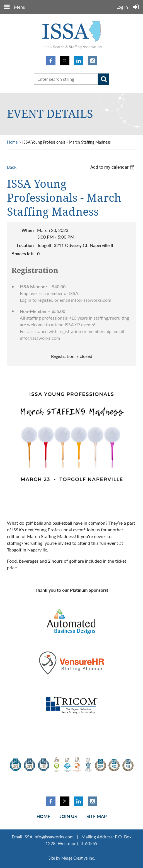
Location (25, 245)
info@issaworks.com (54, 837)
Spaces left (23, 254)
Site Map (97, 816)
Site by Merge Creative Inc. (72, 858)
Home (12, 142)
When (28, 230)
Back (12, 167)
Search (104, 79)
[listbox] (113, 167)
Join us (68, 816)
